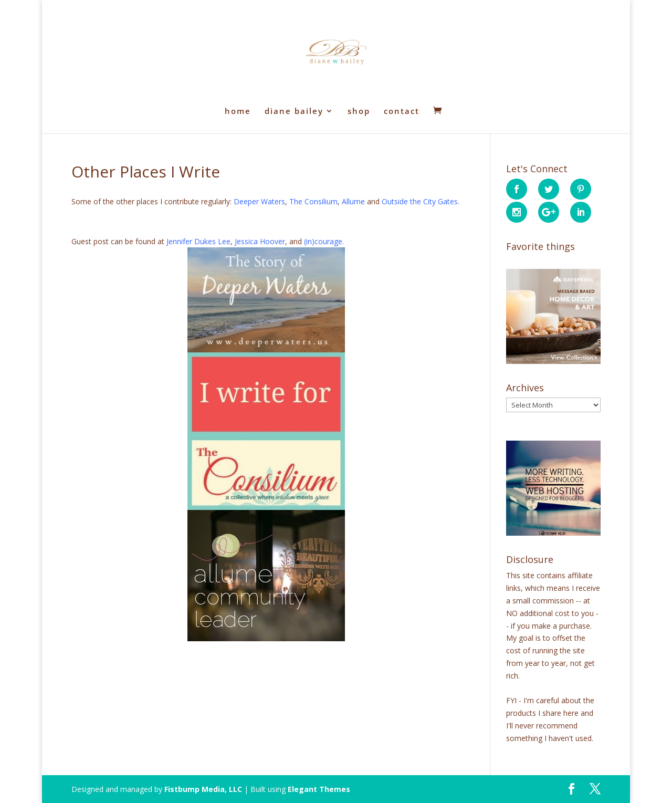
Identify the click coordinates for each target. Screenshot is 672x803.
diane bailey (294, 112)
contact (402, 112)
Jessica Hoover (260, 241)
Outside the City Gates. (421, 201)
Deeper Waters (259, 201)
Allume (353, 201)
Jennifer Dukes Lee (198, 241)
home (238, 112)
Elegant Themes (319, 789)
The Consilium (313, 201)
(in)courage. (324, 241)
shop (359, 112)
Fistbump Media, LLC (203, 789)
